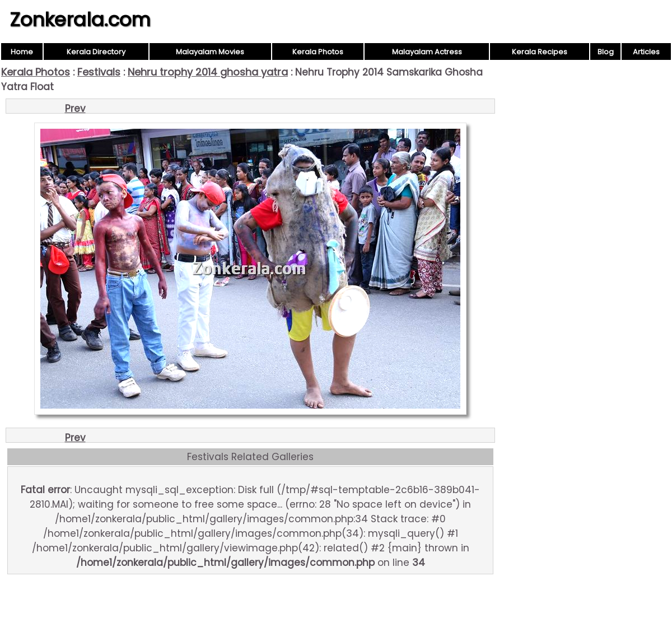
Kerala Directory (96, 52)
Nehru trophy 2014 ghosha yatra (208, 72)
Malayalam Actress (427, 52)
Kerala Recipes (540, 52)
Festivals (99, 72)
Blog (606, 52)
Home (22, 52)
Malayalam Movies (210, 52)
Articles (646, 52)
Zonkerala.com (80, 20)
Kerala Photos (318, 52)
